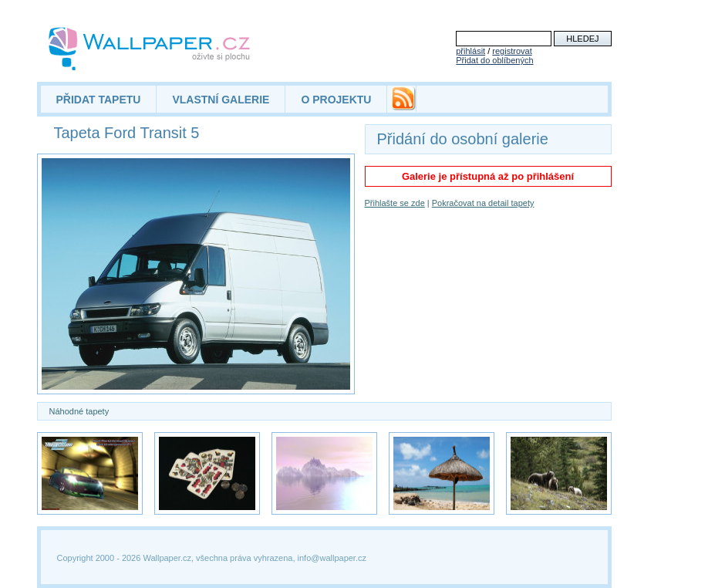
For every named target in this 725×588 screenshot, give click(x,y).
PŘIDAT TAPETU (99, 100)
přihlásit (470, 51)
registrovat (512, 51)
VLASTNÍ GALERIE (221, 100)
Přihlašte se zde (395, 203)
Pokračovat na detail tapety (483, 203)
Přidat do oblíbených (494, 60)
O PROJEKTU (336, 100)
